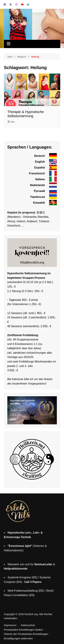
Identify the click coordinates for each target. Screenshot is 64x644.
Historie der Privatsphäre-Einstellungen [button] (26, 634)
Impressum (10, 625)
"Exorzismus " (20, 546)
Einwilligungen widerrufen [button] (18, 638)
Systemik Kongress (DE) (23, 577)
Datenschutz (28, 625)
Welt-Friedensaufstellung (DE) (26, 591)
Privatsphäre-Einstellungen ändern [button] (24, 630)
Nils (11, 122)
